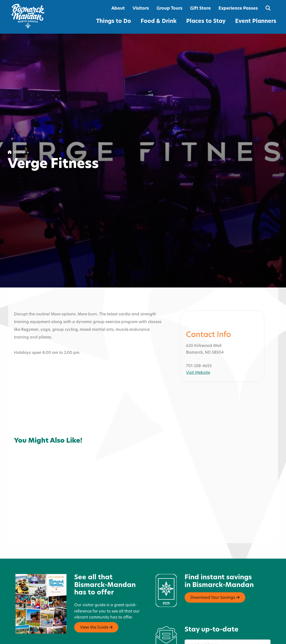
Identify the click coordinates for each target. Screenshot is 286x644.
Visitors (141, 9)
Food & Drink (159, 22)
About (118, 9)
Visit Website (198, 349)
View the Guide (96, 603)
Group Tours (170, 9)
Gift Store (200, 9)
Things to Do (114, 22)
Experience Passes (238, 9)
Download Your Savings (215, 574)
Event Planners (256, 22)
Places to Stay (206, 22)
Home (16, 153)
